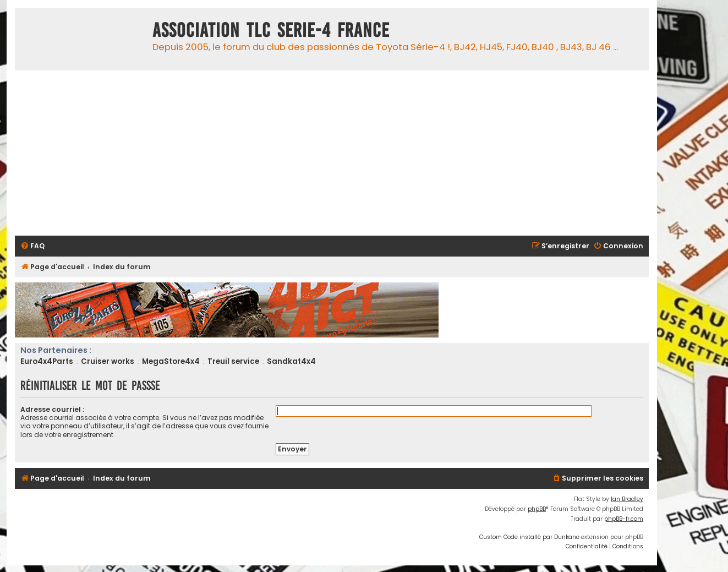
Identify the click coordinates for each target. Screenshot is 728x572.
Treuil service (233, 361)
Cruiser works (108, 361)
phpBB (537, 509)
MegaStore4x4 (171, 361)
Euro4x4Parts (47, 361)
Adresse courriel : (52, 409)
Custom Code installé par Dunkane (529, 537)
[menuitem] (32, 246)
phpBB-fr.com (624, 519)
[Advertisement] (345, 153)
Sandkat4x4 (291, 361)
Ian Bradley (627, 499)
